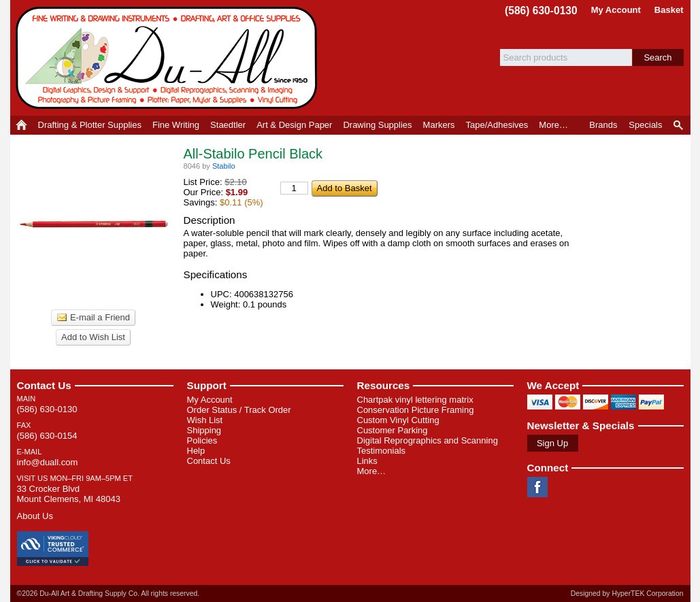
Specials (645, 125)
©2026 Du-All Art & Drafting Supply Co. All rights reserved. (109, 593)
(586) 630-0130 (541, 11)
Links (367, 461)
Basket (669, 10)
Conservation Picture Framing (416, 410)
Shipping (204, 430)
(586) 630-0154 (47, 436)
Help (196, 451)
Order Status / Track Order (239, 410)
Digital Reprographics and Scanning (428, 440)
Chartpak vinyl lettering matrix (415, 400)
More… (372, 471)
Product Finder (679, 125)
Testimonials (382, 451)
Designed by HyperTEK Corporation (627, 593)
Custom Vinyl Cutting (398, 420)
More (553, 125)
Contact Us (44, 385)
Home (21, 125)
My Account (616, 10)
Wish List (205, 420)
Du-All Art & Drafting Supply (169, 58)
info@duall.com (48, 462)
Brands (603, 125)
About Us (35, 516)
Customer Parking (393, 430)
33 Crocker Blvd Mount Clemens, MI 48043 (69, 494)
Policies (202, 440)
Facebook (537, 487)
